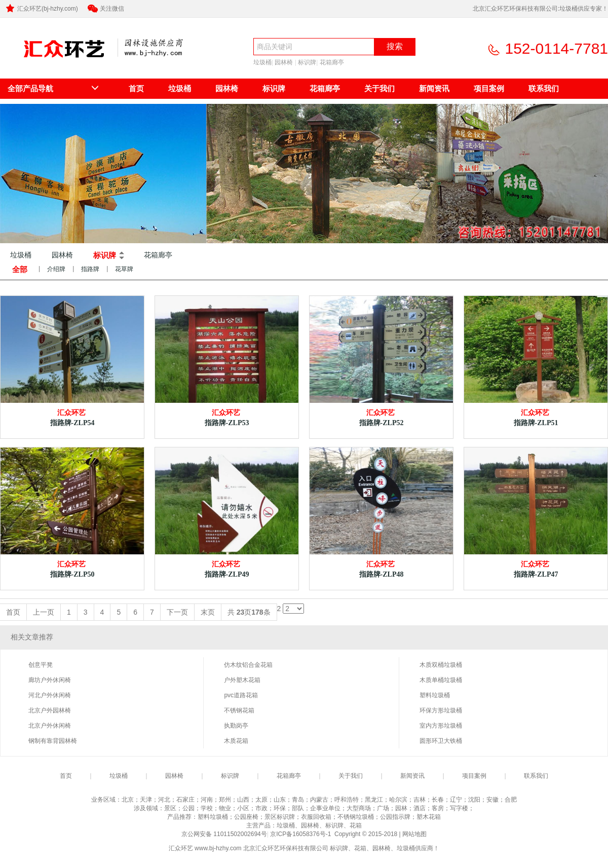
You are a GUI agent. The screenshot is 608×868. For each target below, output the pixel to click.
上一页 (44, 612)
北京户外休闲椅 (50, 726)
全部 (20, 269)
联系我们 (544, 88)
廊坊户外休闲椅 (50, 680)
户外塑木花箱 (242, 680)
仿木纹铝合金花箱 (248, 665)
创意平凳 (41, 665)
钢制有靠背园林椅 (53, 741)
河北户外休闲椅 (50, 695)
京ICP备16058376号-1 (301, 834)
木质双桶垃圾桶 (441, 665)
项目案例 (489, 88)
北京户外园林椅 (50, 710)
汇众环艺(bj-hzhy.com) (41, 9)
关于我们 (379, 88)
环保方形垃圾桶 (441, 710)
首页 (136, 88)
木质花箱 (236, 741)
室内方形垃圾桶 (441, 726)
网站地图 (414, 834)
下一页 (177, 612)
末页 (208, 612)
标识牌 (307, 62)
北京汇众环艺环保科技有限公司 (55, 64)
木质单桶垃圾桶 (441, 680)
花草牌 (124, 269)
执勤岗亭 (236, 726)
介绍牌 (56, 269)
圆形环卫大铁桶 (441, 741)
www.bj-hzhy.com (218, 848)
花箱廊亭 (332, 62)
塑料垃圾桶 (435, 695)
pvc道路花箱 (241, 695)
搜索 (395, 46)
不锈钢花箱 (239, 710)
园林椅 (284, 62)
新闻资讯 (434, 88)
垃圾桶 (262, 62)
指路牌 (90, 269)
